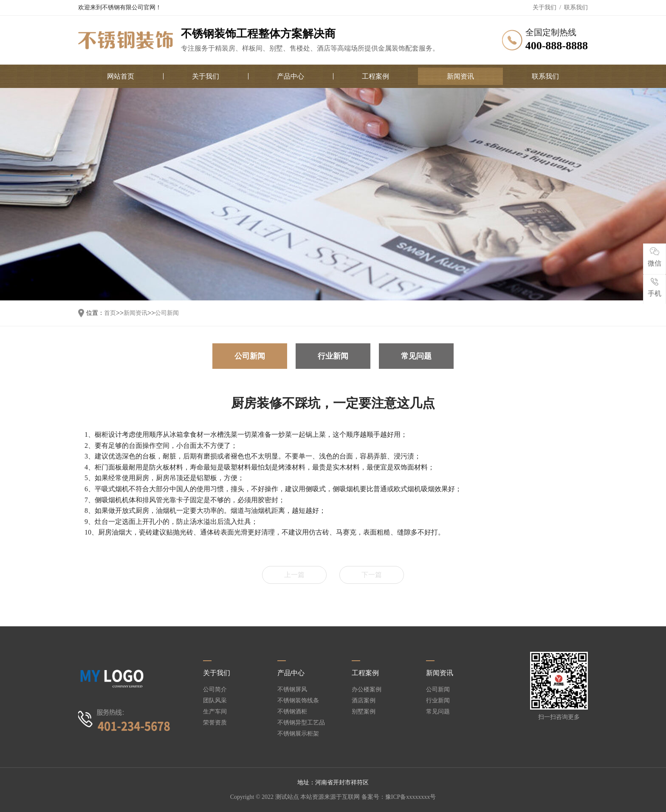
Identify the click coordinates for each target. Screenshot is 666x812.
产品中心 (291, 76)
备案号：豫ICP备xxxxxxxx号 (399, 797)
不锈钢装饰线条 (298, 701)
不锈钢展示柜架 (298, 734)
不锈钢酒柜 (292, 712)
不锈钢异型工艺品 (301, 723)
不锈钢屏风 (292, 690)
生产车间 (215, 712)
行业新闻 (333, 356)
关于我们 (545, 7)
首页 (110, 313)
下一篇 (372, 575)
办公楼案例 (367, 690)
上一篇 (294, 575)
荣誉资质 (215, 723)
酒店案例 (364, 701)
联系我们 (576, 7)
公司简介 (215, 690)
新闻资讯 (460, 76)
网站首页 (121, 76)
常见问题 (416, 356)
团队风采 (215, 701)
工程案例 (375, 76)
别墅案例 (364, 712)
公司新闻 (167, 313)
